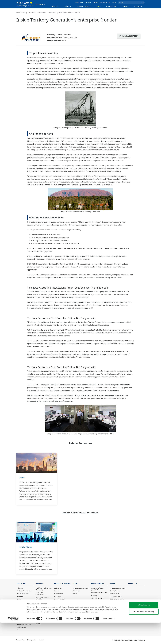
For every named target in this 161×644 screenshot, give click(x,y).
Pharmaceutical (22, 610)
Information (58, 588)
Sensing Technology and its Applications (99, 615)
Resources (33, 12)
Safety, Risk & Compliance (40, 594)
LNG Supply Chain (23, 594)
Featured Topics (112, 6)
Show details (108, 640)
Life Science (58, 607)
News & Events (79, 3)
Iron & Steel (21, 619)
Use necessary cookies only (144, 633)
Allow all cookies (144, 626)
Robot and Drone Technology (97, 610)
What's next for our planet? (97, 589)
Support (126, 6)
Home (18, 12)
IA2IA (93, 601)
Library (98, 6)
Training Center (115, 591)
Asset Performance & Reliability (42, 598)
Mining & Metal (22, 608)
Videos (75, 594)
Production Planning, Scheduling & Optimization (42, 617)
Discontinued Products (61, 614)
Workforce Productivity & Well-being (44, 589)
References (42, 12)
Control (57, 591)
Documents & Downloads (81, 588)
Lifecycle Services (60, 604)
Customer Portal (115, 596)
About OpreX (95, 595)
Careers (95, 3)
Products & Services (83, 6)
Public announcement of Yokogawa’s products (62, 610)
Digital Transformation (98, 604)
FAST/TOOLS (26, 547)
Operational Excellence (43, 602)
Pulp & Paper (21, 616)
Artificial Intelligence (98, 607)
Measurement (59, 594)
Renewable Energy (23, 602)
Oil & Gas (20, 588)
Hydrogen (20, 605)
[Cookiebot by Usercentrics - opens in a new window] (13, 640)
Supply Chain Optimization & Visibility (43, 612)
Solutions (68, 6)
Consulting (58, 596)
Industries (55, 6)
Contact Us (138, 6)
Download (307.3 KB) (129, 36)
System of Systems (97, 598)
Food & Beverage (23, 613)
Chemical (20, 596)
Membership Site (105, 3)
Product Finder (114, 594)
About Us (88, 3)
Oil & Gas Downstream (24, 591)
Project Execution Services (60, 600)
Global (114, 3)
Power (22, 477)
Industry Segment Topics (99, 593)
